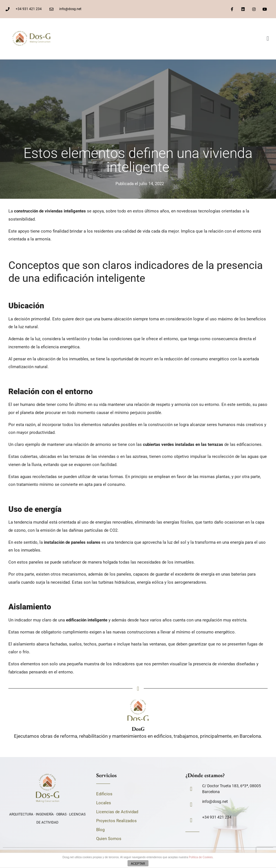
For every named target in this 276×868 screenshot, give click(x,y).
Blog (100, 830)
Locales (104, 803)
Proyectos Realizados (116, 821)
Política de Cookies (201, 857)
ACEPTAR (138, 864)
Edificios (104, 794)
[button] (268, 39)
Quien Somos (109, 839)
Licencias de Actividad (117, 812)
